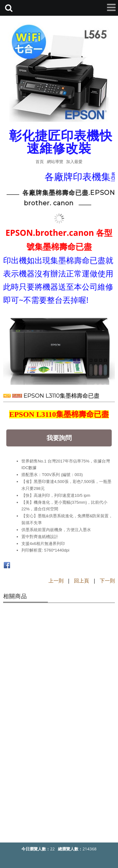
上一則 (56, 581)
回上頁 (81, 581)
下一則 (107, 581)
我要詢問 (59, 438)
